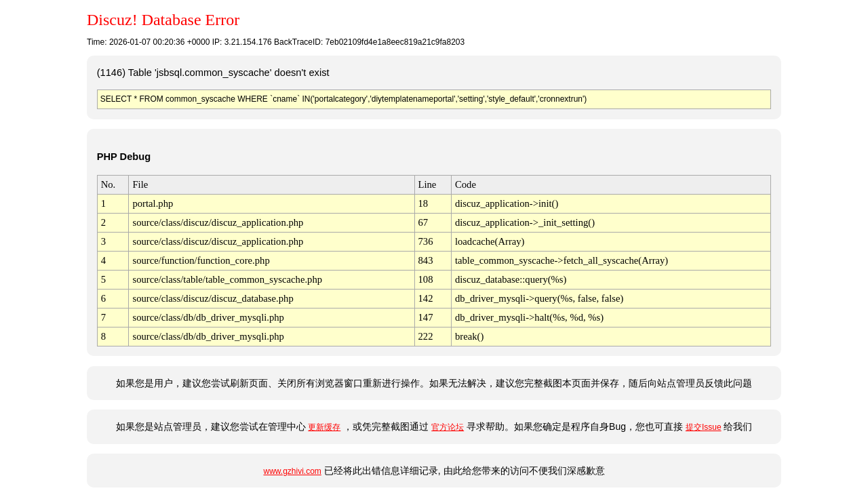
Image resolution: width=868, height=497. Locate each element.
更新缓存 (324, 427)
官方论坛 (448, 427)
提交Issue (704, 427)
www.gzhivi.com (292, 471)
